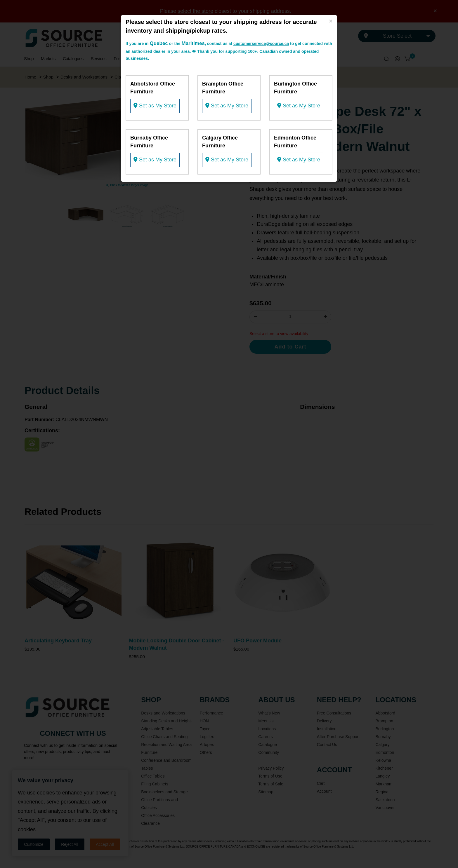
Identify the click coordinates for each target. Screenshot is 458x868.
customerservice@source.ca (261, 43)
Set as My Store (155, 106)
